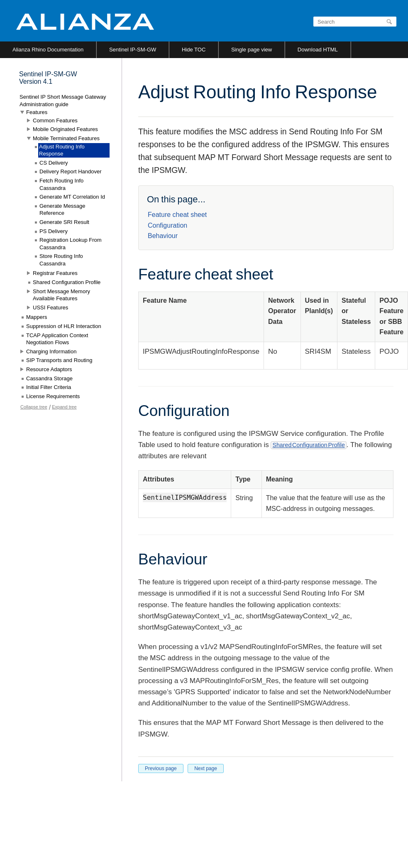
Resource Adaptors (49, 369)
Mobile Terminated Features (66, 138)
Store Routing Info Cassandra (61, 260)
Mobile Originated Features (65, 129)
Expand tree (64, 407)
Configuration (167, 225)
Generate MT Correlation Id (72, 197)
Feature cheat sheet (177, 215)
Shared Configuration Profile (308, 445)
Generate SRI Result (64, 222)
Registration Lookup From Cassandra (71, 244)
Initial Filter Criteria (49, 387)
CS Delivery (54, 163)
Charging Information (51, 351)
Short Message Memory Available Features (61, 295)
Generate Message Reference (62, 210)
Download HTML (318, 50)
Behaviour (163, 236)
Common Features (55, 120)
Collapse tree (34, 407)
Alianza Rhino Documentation (48, 50)
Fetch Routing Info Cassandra (61, 184)
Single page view (252, 50)
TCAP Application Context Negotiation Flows (57, 339)
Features (37, 112)
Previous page (161, 768)
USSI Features (50, 308)
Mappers (37, 317)
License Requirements (53, 396)
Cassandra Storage (49, 378)
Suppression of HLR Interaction (64, 326)
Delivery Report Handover (71, 171)
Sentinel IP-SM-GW (133, 50)
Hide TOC (194, 50)
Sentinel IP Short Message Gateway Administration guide (63, 101)
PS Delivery (54, 231)
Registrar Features (55, 273)
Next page (206, 768)
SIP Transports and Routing (59, 360)
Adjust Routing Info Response (62, 150)
